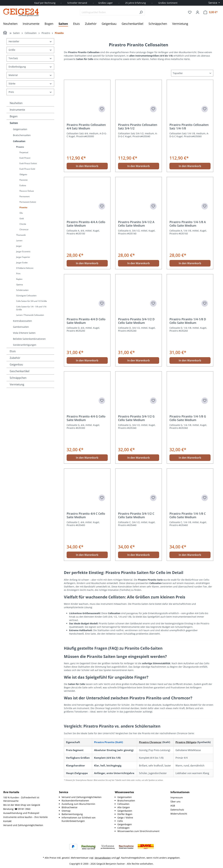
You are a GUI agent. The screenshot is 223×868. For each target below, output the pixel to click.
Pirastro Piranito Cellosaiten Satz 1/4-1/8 (189, 127)
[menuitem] (85, 797)
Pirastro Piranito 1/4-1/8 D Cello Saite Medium (188, 321)
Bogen (14, 116)
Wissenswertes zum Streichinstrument (138, 831)
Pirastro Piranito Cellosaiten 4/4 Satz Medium (86, 127)
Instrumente (17, 110)
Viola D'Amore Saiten (24, 333)
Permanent (24, 196)
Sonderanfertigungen (25, 345)
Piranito (23, 207)
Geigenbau (16, 365)
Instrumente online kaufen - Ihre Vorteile (25, 817)
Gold (22, 218)
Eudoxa (23, 185)
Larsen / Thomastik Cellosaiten (30, 315)
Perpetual (24, 152)
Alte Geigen (124, 807)
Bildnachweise (69, 807)
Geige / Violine (125, 818)
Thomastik (21, 235)
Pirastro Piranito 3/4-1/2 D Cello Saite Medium (136, 321)
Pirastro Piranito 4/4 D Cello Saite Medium (86, 321)
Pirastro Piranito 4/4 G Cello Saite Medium (86, 418)
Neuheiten (16, 103)
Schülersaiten (22, 290)
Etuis (13, 351)
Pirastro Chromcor (150, 742)
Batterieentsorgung (72, 814)
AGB (173, 806)
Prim (18, 274)
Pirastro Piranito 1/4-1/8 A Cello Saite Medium (188, 224)
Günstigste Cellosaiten (26, 296)
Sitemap (66, 811)
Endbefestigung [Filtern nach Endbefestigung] (30, 67)
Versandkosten (103, 858)
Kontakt (7, 821)
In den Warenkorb (87, 166)
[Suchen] (141, 12)
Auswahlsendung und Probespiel (21, 813)
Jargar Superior (23, 257)
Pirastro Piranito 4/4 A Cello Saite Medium (86, 224)
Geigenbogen (125, 824)
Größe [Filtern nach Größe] (30, 50)
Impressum (177, 797)
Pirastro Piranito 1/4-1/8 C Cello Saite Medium (188, 515)
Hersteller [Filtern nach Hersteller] (30, 41)
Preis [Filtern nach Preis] (30, 92)
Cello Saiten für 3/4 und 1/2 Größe (32, 301)
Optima (20, 285)
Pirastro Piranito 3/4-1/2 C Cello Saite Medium (136, 515)
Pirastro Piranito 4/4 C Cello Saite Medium (86, 515)
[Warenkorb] (211, 12)
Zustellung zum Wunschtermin (78, 804)
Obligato (23, 174)
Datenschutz (177, 810)
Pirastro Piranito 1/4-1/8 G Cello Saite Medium (188, 418)
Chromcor (24, 229)
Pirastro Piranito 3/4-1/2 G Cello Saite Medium (136, 418)
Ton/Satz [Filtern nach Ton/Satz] (30, 58)
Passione (24, 180)
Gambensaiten (21, 327)
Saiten (14, 123)
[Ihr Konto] (198, 12)
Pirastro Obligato (186, 742)
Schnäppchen (18, 378)
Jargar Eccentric (23, 252)
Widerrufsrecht (179, 814)
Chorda (23, 224)
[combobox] (109, 12)
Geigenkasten (125, 811)
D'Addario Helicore (25, 268)
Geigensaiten (20, 129)
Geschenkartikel (20, 371)
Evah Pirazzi (25, 158)
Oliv (21, 213)
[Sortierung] (192, 73)
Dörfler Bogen (125, 814)
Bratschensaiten (22, 135)
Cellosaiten (19, 141)
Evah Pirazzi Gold (27, 169)
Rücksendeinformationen (75, 801)
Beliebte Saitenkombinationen (29, 339)
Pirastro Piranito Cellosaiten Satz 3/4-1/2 (138, 127)
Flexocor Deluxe (27, 191)
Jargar (19, 246)
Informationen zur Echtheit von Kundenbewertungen (79, 819)
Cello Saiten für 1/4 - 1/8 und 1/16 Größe (31, 308)
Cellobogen (124, 828)
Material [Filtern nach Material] (30, 75)
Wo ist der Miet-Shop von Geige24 (22, 805)
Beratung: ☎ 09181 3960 (17, 809)
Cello (120, 821)
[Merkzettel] (190, 12)
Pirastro (20, 147)
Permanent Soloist (28, 202)
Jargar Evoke (22, 263)
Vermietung (17, 384)
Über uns (175, 801)
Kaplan (19, 279)
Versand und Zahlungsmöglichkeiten (23, 825)
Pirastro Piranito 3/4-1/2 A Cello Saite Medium (136, 224)
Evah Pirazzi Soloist (28, 163)
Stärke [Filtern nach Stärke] (30, 84)
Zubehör (15, 358)
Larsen (19, 240)
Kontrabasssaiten (22, 321)
